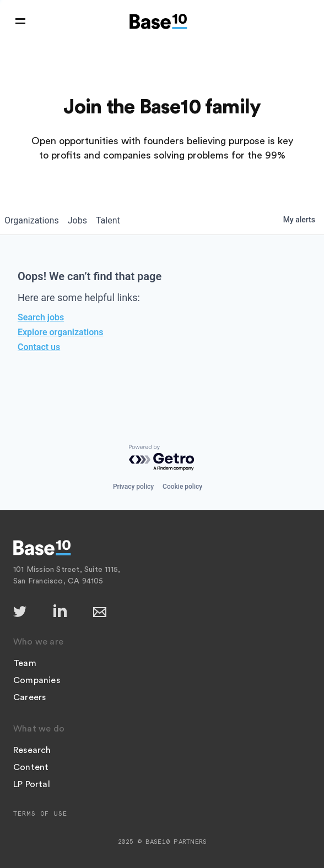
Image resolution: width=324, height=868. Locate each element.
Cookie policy (182, 487)
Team (25, 663)
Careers (29, 697)
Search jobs (41, 317)
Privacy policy (133, 487)
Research (32, 750)
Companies (37, 680)
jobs (77, 220)
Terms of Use (40, 814)
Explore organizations (60, 332)
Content (31, 767)
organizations (32, 220)
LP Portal (32, 784)
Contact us (39, 347)
